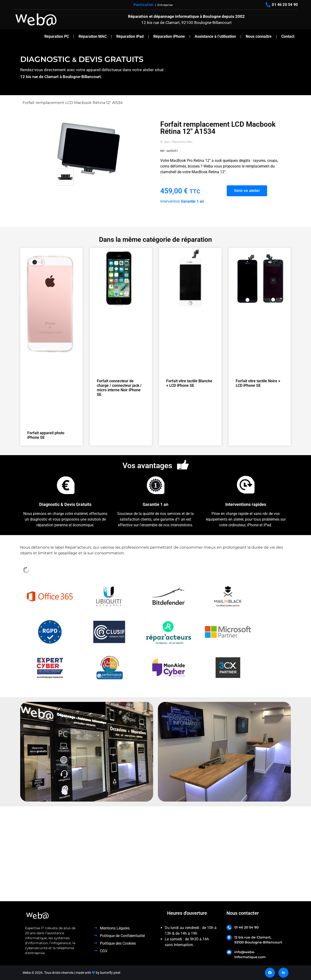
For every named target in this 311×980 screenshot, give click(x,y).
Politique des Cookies (118, 943)
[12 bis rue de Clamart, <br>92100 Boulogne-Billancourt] (229, 938)
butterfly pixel (110, 973)
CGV (104, 951)
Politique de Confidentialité (122, 936)
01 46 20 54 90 (246, 927)
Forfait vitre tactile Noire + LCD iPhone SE (258, 383)
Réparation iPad (130, 36)
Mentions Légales (115, 928)
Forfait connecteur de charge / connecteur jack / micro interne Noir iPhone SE (119, 388)
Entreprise (165, 5)
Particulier (143, 5)
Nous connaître (259, 36)
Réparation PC (57, 36)
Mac (167, 142)
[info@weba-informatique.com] (229, 952)
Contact (288, 36)
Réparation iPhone (169, 36)
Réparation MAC (93, 36)
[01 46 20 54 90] (229, 928)
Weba (27, 973)
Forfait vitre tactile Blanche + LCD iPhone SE (189, 383)
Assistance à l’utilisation (215, 36)
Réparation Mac (182, 142)
